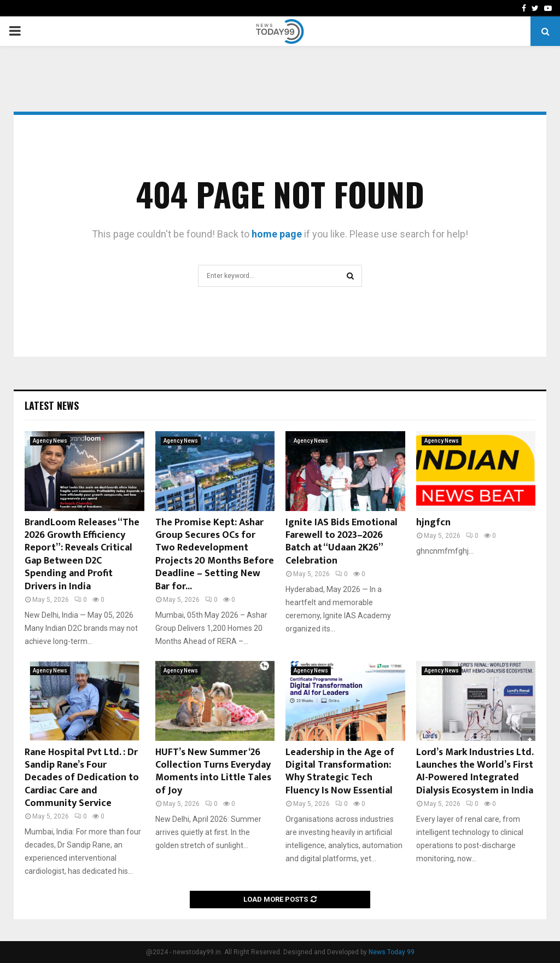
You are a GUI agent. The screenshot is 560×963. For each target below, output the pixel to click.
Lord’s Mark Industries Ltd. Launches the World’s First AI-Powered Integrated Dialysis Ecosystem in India (475, 771)
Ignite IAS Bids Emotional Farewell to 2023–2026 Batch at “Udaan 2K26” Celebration (342, 542)
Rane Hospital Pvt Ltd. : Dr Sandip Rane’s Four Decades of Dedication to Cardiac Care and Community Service (82, 778)
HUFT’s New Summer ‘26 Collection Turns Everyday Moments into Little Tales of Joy (213, 771)
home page (277, 234)
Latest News (52, 405)
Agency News (50, 441)
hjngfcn (433, 523)
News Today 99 (392, 952)
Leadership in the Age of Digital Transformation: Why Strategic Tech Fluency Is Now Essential (340, 771)
